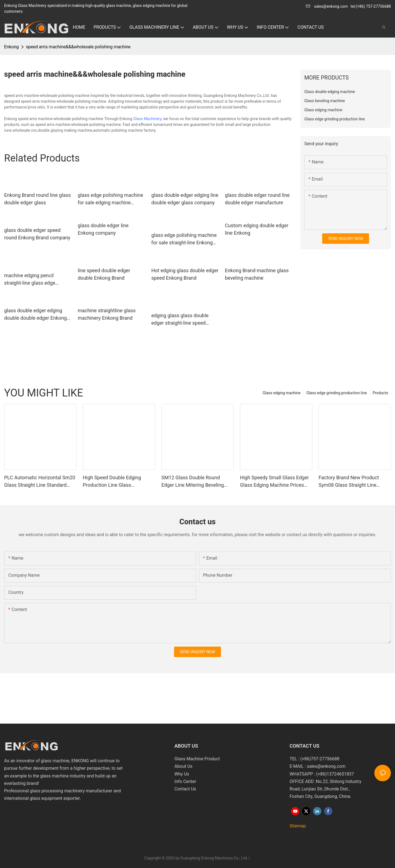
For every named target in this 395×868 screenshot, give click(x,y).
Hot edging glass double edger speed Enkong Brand (185, 274)
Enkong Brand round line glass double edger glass (38, 199)
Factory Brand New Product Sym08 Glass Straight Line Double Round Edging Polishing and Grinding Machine (353, 482)
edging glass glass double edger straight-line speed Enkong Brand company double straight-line (180, 320)
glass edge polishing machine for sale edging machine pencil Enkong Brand (110, 199)
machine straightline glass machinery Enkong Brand (107, 314)
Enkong (11, 47)
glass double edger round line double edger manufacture (257, 199)
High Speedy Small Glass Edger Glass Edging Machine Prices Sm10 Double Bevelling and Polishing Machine (274, 482)
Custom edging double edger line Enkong (257, 229)
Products (380, 393)
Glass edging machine (282, 393)
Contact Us (185, 789)
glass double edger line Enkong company (103, 229)
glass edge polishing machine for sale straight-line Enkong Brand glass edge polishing (184, 239)
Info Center (185, 781)
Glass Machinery (147, 119)
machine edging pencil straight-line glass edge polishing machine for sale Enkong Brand (33, 280)
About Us (183, 766)
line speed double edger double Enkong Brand (104, 274)
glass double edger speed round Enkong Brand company (37, 234)
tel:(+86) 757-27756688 (371, 6)
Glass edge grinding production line (337, 393)
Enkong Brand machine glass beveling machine (257, 274)
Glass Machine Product (197, 759)
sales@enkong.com (331, 6)
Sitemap (298, 826)
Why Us (182, 774)
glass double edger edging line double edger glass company (185, 199)
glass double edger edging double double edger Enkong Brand (35, 315)
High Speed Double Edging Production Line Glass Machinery (112, 482)
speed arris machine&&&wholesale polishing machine (78, 47)
